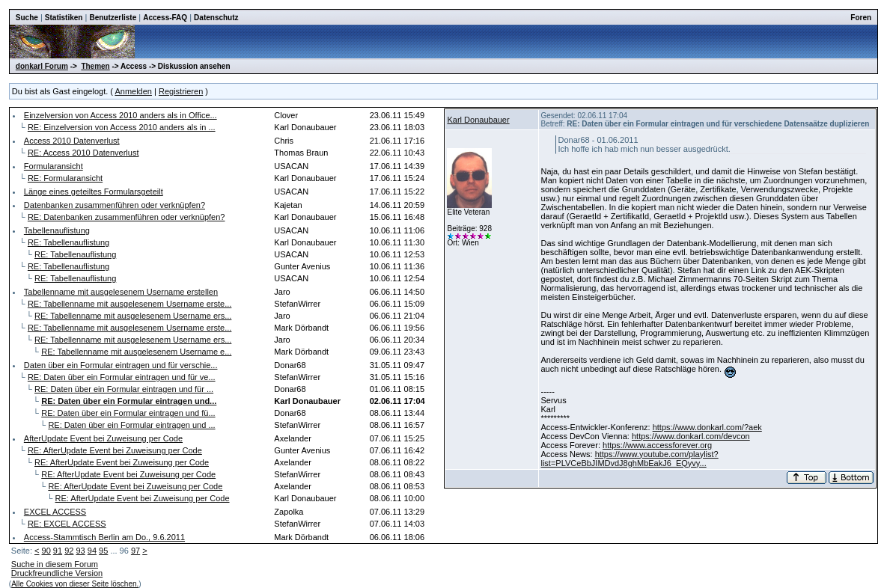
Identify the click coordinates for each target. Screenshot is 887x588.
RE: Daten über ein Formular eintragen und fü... (128, 413)
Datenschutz (216, 18)
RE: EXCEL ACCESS (67, 524)
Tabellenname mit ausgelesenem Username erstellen (121, 292)
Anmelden (133, 91)
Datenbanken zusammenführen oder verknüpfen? (115, 205)
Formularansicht (54, 166)
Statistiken (64, 18)
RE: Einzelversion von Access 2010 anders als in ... (122, 127)
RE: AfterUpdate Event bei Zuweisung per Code (115, 450)
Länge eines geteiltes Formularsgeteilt (94, 192)
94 (92, 551)
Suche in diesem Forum (55, 564)
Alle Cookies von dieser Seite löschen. (75, 584)
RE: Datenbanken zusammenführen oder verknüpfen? (127, 217)
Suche (27, 18)
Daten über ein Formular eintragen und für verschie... (121, 365)
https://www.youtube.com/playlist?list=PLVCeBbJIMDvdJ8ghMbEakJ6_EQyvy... (629, 459)
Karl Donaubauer (478, 120)
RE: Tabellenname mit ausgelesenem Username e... (136, 352)
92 (69, 551)
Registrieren (181, 91)
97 (135, 551)
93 (80, 551)
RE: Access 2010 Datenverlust (83, 153)
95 (103, 551)
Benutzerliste (113, 18)
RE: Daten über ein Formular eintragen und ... (131, 425)
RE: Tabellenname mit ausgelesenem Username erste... (130, 304)
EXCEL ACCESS (55, 512)
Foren (861, 18)
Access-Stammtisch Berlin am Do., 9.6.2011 (104, 537)
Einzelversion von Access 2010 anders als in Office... (121, 115)
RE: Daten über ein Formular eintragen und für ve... (122, 377)
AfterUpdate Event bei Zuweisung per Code (103, 438)
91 (58, 551)
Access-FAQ (165, 18)
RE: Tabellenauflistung (68, 242)
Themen (95, 66)
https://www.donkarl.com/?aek (707, 427)
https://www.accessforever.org (657, 445)
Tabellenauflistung (57, 230)
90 (46, 551)
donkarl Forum (42, 66)
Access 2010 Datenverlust (72, 141)
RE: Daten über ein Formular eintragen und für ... (124, 389)
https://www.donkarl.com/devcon (691, 436)
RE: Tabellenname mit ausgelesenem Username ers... (133, 316)
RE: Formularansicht (65, 178)
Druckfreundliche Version (57, 573)
